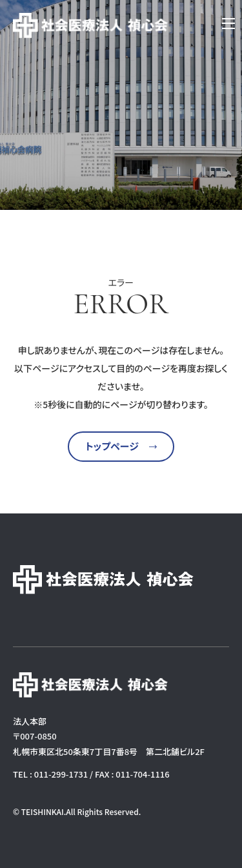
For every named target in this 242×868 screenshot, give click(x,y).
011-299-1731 (61, 774)
